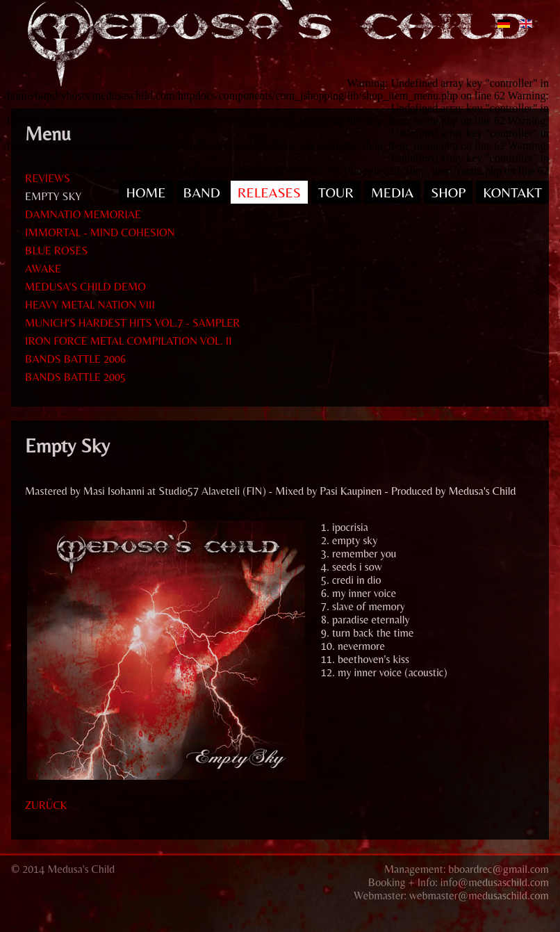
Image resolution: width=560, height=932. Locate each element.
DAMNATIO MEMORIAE (83, 214)
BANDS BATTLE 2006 (75, 359)
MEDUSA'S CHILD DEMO (85, 287)
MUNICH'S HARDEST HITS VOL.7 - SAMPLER (132, 323)
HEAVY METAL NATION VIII (90, 305)
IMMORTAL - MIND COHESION (100, 232)
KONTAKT (512, 192)
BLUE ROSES (56, 251)
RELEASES (269, 192)
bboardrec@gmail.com (499, 869)
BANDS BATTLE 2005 (75, 377)
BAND (202, 192)
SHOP (448, 192)
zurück (46, 805)
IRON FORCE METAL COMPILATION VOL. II (128, 341)
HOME (146, 192)
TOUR (336, 192)
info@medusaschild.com (495, 882)
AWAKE (43, 269)
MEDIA (392, 192)
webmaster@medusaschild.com (479, 896)
